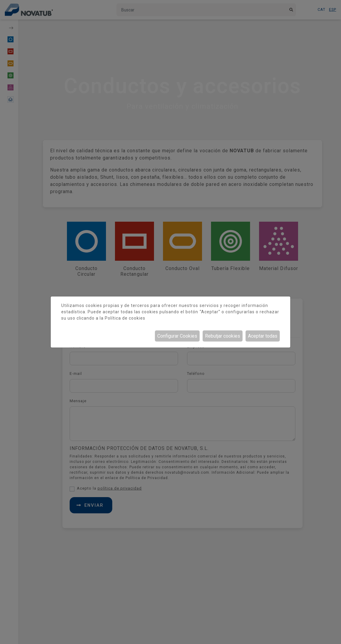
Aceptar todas (263, 336)
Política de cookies (125, 318)
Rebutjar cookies (223, 336)
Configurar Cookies (177, 336)
